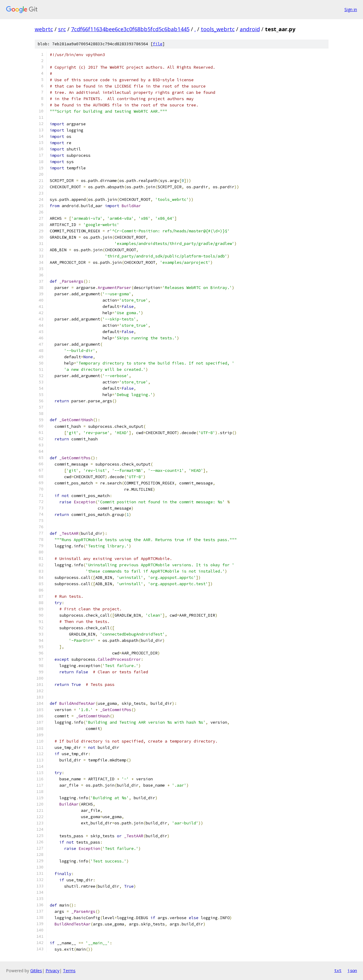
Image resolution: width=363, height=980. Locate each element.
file (158, 44)
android (250, 29)
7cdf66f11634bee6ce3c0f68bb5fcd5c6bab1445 (130, 29)
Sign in (351, 9)
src (62, 29)
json (352, 970)
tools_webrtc (218, 29)
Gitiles (36, 971)
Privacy (52, 971)
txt (338, 970)
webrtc (44, 29)
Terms (69, 971)
